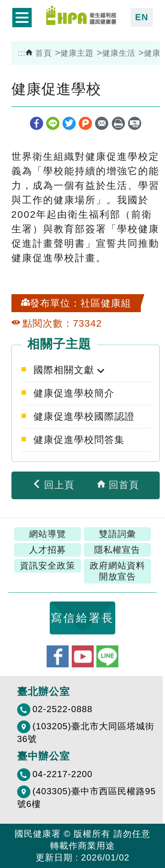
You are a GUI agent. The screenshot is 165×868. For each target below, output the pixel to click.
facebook (37, 123)
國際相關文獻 (65, 370)
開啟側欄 (22, 18)
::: (22, 53)
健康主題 (77, 53)
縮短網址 (135, 123)
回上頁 (53, 485)
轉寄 (102, 123)
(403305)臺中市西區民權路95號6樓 (86, 798)
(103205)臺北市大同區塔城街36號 (86, 733)
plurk (85, 123)
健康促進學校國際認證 (84, 416)
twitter (69, 123)
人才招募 (48, 550)
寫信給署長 (82, 618)
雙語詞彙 (117, 534)
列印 (118, 123)
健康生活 (119, 53)
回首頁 (118, 485)
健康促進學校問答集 (79, 440)
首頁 (39, 53)
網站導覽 (48, 534)
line (53, 123)
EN (142, 17)
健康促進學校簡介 (74, 393)
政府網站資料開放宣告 (117, 571)
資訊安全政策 (48, 565)
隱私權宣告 (117, 550)
